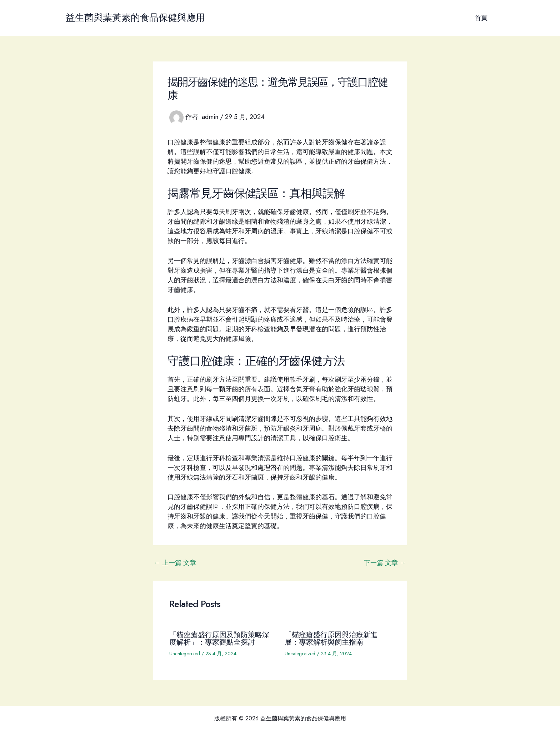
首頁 (481, 18)
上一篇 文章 (175, 563)
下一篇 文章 (385, 563)
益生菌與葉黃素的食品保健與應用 (135, 18)
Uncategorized (185, 653)
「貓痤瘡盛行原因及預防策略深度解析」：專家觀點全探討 (219, 638)
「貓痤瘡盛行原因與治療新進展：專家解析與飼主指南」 (331, 638)
